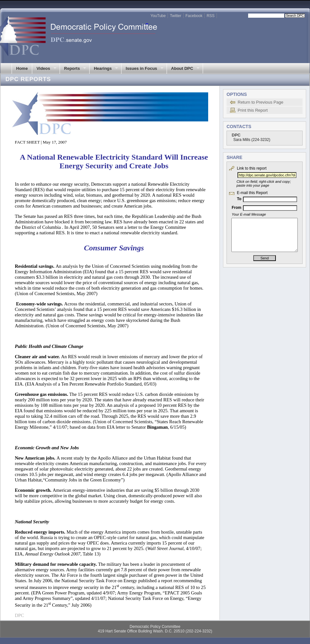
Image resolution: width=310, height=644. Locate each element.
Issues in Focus (142, 69)
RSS (211, 16)
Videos (44, 69)
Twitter (175, 16)
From (237, 208)
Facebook (194, 16)
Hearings (104, 69)
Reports (73, 69)
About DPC (183, 69)
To (239, 199)
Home (22, 68)
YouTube (158, 16)
